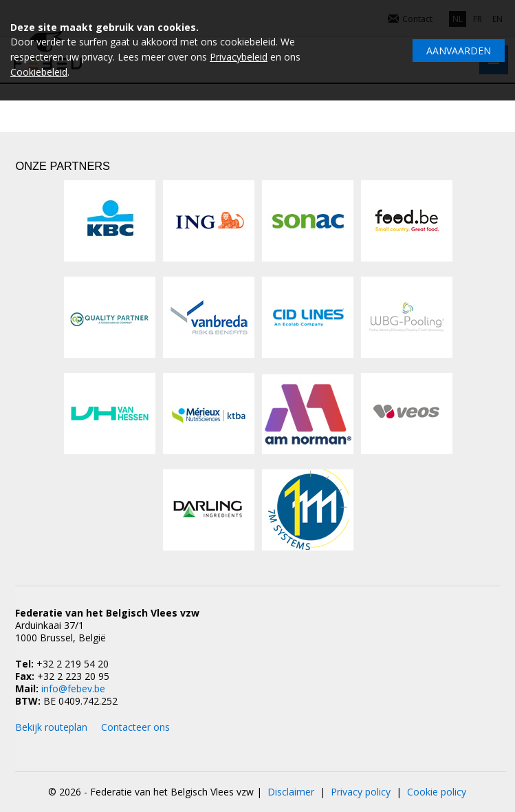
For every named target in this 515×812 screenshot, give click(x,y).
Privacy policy (361, 792)
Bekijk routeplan (51, 727)
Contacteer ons (135, 727)
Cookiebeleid (39, 72)
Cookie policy (437, 792)
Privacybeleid (239, 57)
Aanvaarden (459, 51)
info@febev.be (73, 688)
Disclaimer (291, 792)
